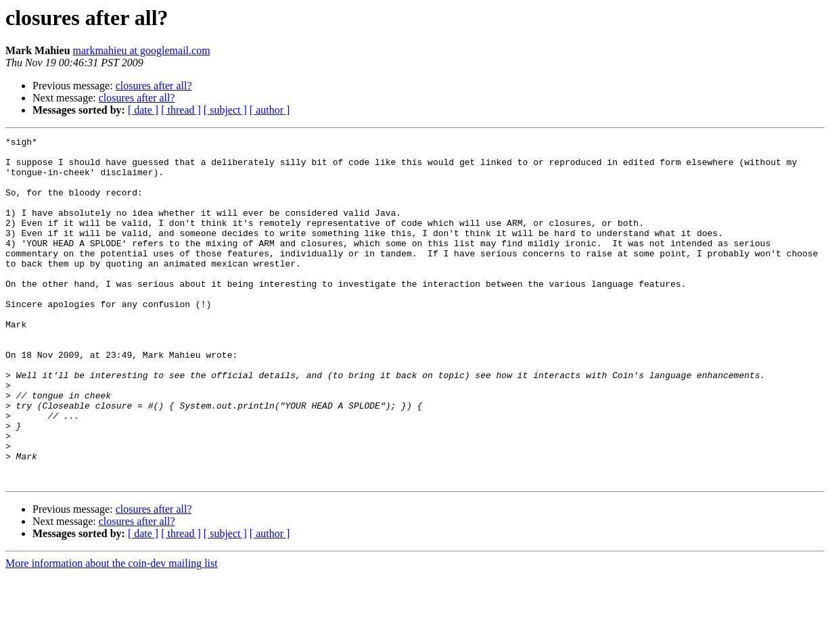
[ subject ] (225, 110)
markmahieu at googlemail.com (142, 50)
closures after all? (154, 86)
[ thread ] (181, 110)
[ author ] (270, 110)
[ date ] (143, 110)
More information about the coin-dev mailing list (112, 632)
